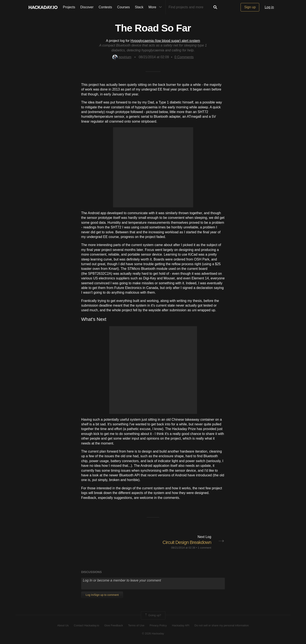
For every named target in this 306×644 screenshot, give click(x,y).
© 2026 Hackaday (153, 633)
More (156, 7)
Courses (123, 7)
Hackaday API (181, 625)
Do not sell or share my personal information (222, 625)
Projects (69, 7)
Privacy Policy (158, 625)
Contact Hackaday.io (87, 625)
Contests (105, 7)
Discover (87, 7)
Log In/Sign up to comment (102, 595)
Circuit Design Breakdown (187, 542)
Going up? (153, 615)
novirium (122, 57)
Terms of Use (136, 625)
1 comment (205, 548)
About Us (63, 625)
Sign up (250, 7)
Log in (269, 7)
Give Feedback (114, 625)
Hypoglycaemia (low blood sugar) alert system (165, 41)
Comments (184, 57)
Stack (139, 7)
